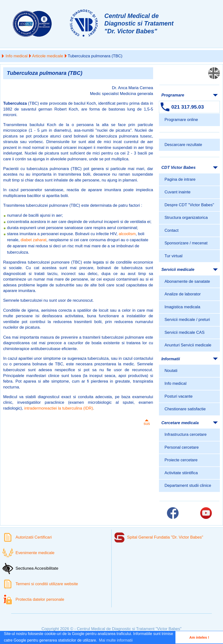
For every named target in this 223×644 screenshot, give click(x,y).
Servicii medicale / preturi (187, 320)
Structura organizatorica (186, 218)
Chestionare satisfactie (185, 409)
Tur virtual (173, 256)
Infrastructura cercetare (186, 434)
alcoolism (127, 234)
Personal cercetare (182, 447)
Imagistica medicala (182, 307)
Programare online (181, 120)
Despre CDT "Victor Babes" (189, 205)
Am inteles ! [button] (199, 637)
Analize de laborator (183, 294)
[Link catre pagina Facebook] (173, 513)
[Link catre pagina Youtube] (206, 513)
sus (147, 424)
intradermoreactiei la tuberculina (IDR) (59, 408)
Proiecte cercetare (181, 460)
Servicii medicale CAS (185, 332)
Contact (172, 230)
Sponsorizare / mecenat (186, 243)
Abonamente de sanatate (187, 281)
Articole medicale (48, 56)
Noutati (171, 371)
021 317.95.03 (188, 107)
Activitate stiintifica (181, 473)
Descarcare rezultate (183, 145)
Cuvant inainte (178, 192)
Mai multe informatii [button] (116, 640)
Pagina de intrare (180, 179)
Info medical (17, 56)
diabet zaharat (33, 240)
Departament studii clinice (188, 485)
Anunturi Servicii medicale (188, 345)
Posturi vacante (179, 396)
